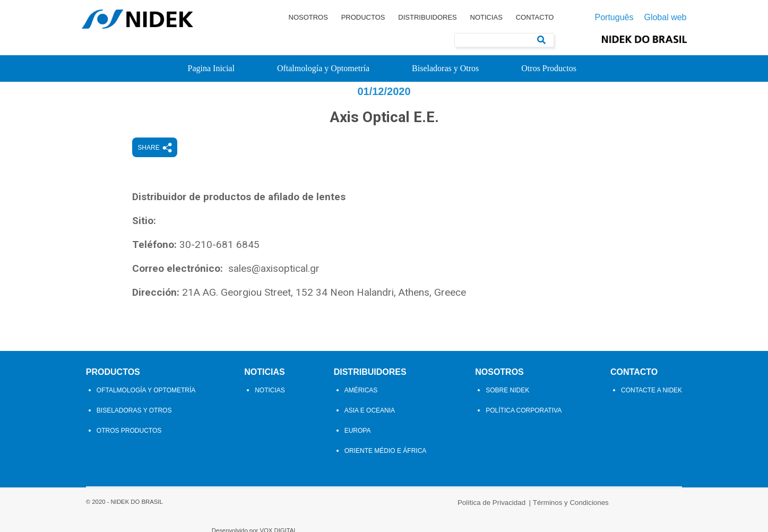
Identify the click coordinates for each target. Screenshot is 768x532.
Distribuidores (428, 17)
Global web (665, 18)
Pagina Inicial (211, 68)
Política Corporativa (526, 430)
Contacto (535, 17)
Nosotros (308, 17)
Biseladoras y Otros (445, 68)
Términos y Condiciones (422, 517)
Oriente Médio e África (386, 470)
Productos (363, 17)
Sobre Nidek (510, 409)
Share (184, 167)
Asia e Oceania (370, 430)
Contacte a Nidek (656, 409)
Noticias (486, 17)
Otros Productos (549, 68)
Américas (361, 409)
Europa (358, 450)
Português (614, 18)
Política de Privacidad (342, 517)
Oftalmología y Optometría (323, 68)
